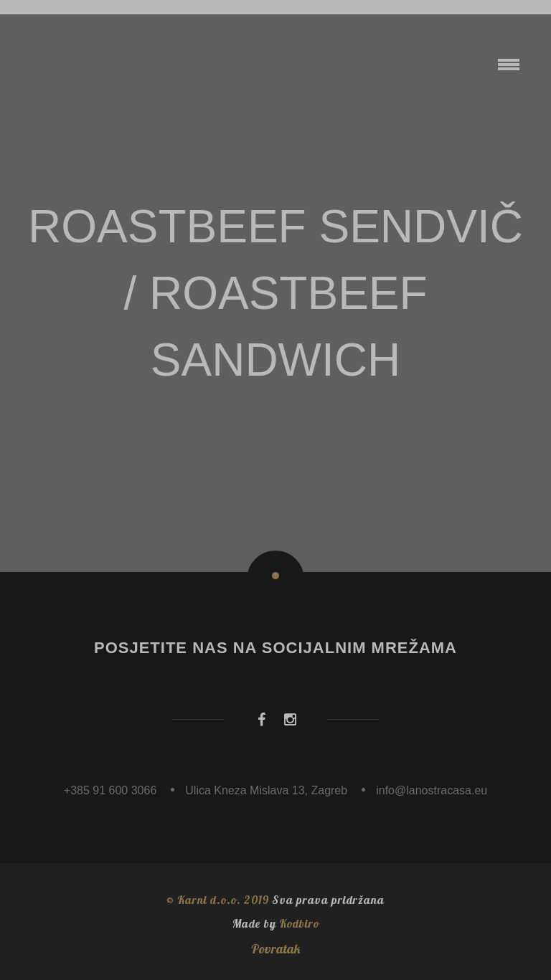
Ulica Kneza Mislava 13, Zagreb (266, 790)
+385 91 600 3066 (110, 790)
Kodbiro (299, 923)
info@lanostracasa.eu (432, 790)
